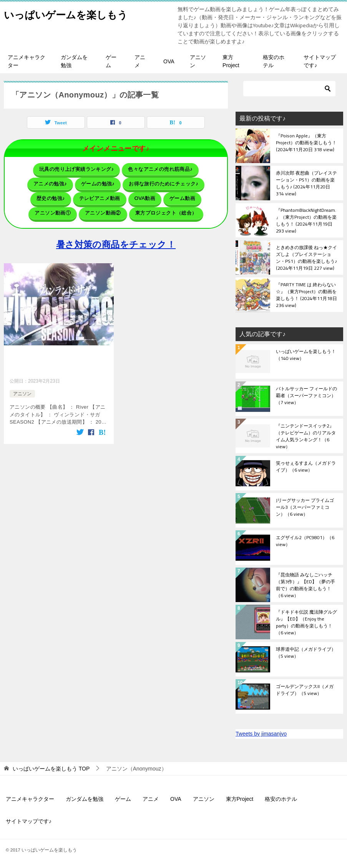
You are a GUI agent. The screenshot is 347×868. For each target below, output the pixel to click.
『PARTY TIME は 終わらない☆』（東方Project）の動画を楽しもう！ (306, 295)
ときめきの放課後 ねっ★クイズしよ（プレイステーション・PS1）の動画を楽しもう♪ (306, 257)
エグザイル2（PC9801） (305, 541)
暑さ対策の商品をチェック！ (116, 236)
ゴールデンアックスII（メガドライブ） (305, 690)
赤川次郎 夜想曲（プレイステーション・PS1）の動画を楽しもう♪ (306, 183)
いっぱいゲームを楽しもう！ (306, 355)
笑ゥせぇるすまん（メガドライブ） (306, 467)
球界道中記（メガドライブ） (306, 653)
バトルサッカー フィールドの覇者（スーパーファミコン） (306, 396)
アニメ (140, 61)
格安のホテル (274, 61)
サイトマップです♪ (320, 61)
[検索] (289, 89)
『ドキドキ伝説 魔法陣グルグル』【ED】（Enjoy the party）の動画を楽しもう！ (306, 622)
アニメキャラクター (27, 61)
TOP (51, 769)
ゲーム (111, 61)
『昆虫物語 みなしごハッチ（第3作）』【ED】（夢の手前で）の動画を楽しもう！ (305, 585)
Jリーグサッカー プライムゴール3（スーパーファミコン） (305, 508)
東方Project (231, 61)
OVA (169, 61)
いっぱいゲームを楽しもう (75, 13)
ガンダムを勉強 (74, 61)
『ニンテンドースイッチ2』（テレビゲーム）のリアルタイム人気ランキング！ (306, 436)
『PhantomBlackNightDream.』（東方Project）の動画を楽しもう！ (306, 220)
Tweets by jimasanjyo (261, 734)
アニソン (198, 61)
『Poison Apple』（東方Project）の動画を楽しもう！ (306, 143)
